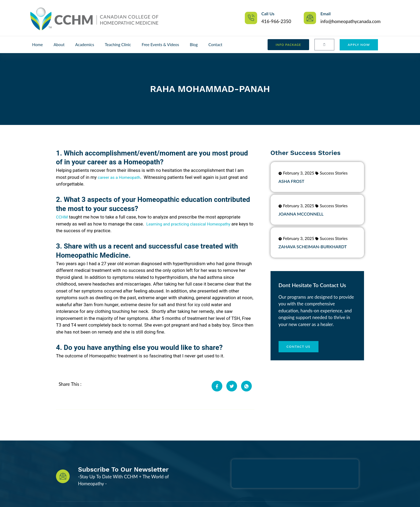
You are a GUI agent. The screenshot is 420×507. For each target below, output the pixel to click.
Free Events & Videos (160, 45)
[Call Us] (251, 18)
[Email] (310, 18)
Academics (85, 45)
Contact (215, 45)
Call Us (268, 14)
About (59, 45)
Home (37, 45)
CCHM (63, 217)
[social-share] (217, 386)
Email (325, 14)
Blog (194, 45)
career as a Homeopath (121, 177)
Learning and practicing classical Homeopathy (194, 224)
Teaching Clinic (118, 45)
